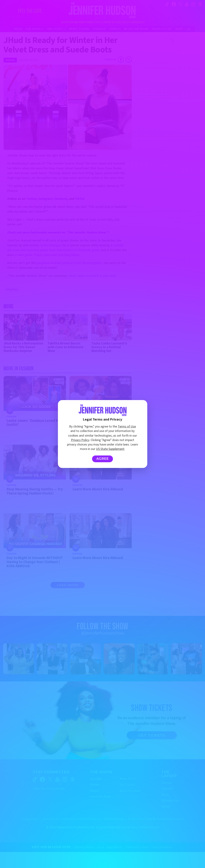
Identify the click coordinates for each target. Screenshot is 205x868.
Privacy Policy (80, 440)
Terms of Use (127, 427)
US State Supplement (110, 449)
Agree (102, 459)
